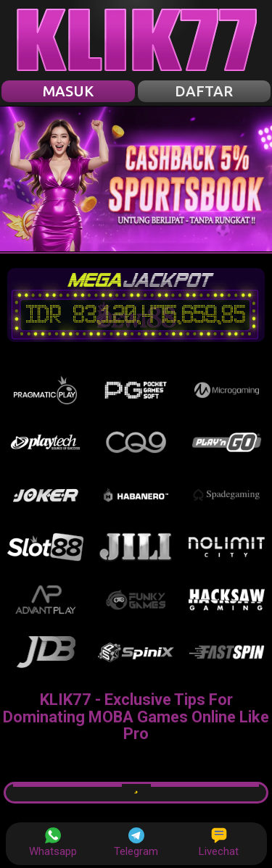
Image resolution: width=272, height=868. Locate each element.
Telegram (136, 843)
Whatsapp (53, 843)
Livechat (219, 843)
